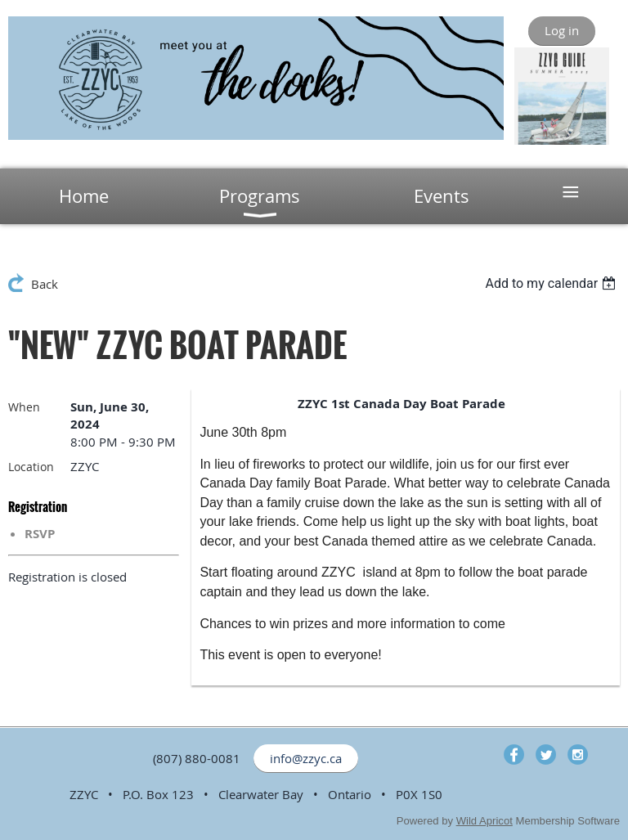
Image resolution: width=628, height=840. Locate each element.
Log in (562, 30)
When (24, 407)
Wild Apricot (484, 821)
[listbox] (552, 283)
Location (31, 467)
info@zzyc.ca (306, 758)
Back (45, 284)
